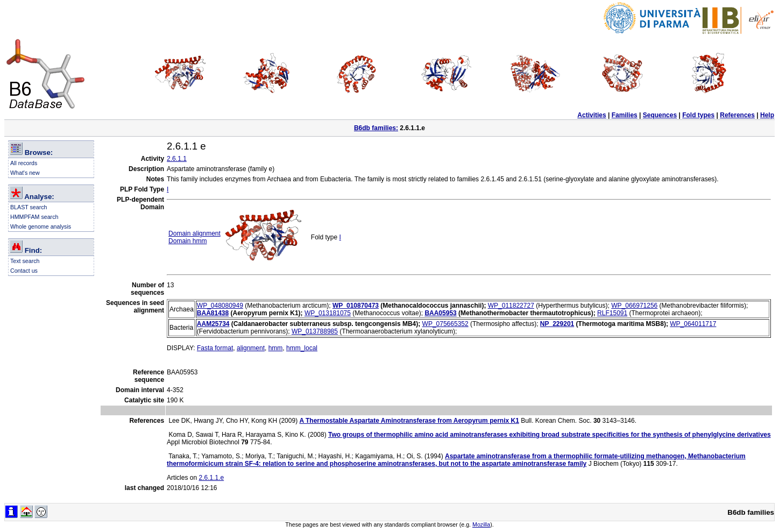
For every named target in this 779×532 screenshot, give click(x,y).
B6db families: (376, 128)
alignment (251, 348)
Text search (25, 261)
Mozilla (481, 524)
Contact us (24, 271)
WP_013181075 (328, 313)
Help (767, 115)
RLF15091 (612, 313)
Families (625, 115)
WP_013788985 (315, 331)
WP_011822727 (511, 306)
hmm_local (302, 348)
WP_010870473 (356, 306)
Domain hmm (187, 241)
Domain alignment (194, 233)
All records (24, 163)
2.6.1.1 (177, 159)
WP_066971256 (634, 306)
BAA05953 (440, 313)
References (737, 115)
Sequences (660, 115)
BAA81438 (213, 313)
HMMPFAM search (34, 217)
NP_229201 (557, 324)
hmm (276, 348)
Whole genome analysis (41, 226)
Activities (592, 115)
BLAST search (29, 207)
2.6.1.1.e (211, 478)
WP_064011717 (693, 324)
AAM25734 (213, 324)
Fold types (698, 115)
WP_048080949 (220, 306)
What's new (25, 173)
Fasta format (215, 348)
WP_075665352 (445, 324)
